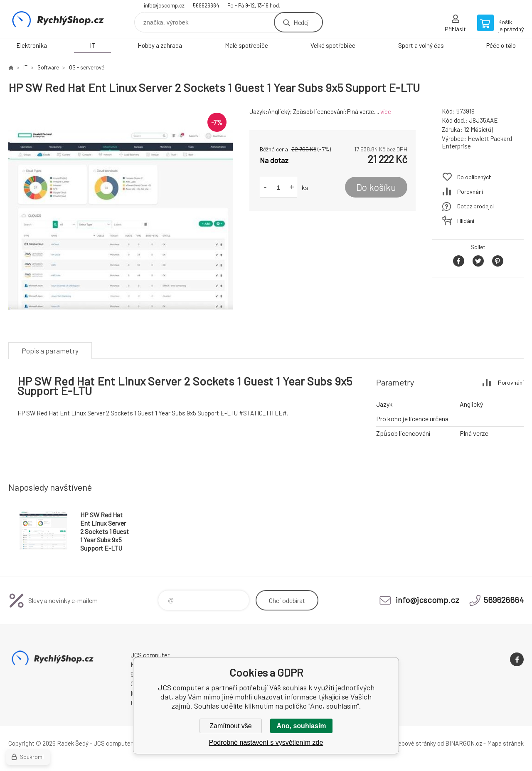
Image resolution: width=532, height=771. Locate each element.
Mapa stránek (505, 743)
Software (48, 67)
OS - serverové (87, 67)
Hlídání (466, 221)
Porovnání (470, 192)
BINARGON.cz (464, 743)
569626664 (206, 5)
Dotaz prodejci (475, 206)
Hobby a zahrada (160, 45)
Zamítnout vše (230, 726)
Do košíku (376, 187)
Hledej (301, 22)
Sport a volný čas (421, 45)
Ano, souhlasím (301, 726)
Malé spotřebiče (246, 45)
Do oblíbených (474, 177)
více (386, 111)
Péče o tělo (501, 45)
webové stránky (415, 743)
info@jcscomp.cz (164, 5)
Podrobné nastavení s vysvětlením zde (266, 743)
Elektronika (32, 45)
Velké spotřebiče (333, 45)
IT (92, 45)
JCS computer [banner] (58, 19)
